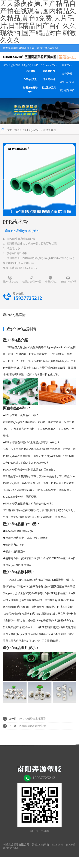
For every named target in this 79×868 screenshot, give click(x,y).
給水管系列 (49, 71)
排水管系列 (49, 79)
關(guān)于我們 (30, 65)
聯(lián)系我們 (67, 90)
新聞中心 (67, 65)
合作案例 (67, 74)
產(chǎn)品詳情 (14, 315)
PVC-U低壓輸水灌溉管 (32, 719)
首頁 (17, 130)
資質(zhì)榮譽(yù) (30, 89)
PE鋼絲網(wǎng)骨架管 (33, 726)
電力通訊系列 (49, 88)
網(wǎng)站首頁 (12, 65)
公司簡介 (30, 71)
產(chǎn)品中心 (49, 65)
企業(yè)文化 (30, 79)
